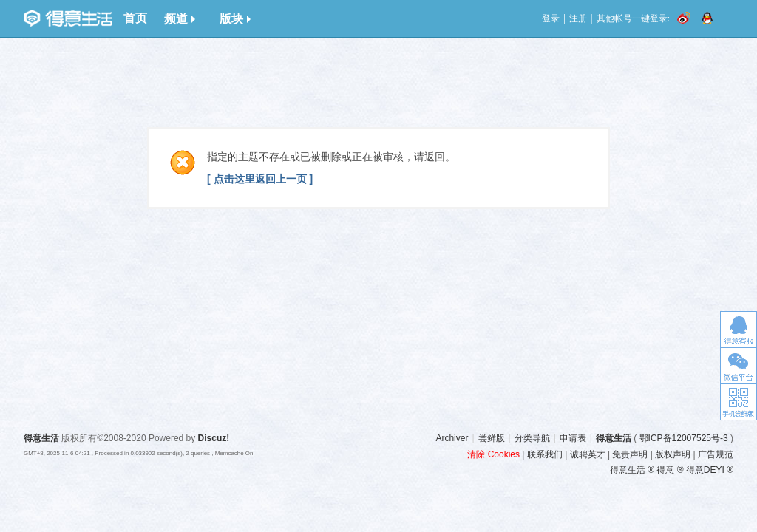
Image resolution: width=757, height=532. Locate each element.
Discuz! (214, 438)
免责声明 (630, 454)
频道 (180, 19)
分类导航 (532, 438)
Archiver (452, 438)
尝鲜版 (492, 438)
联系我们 (545, 454)
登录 (551, 18)
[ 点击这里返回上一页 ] (260, 179)
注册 (578, 18)
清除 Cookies (493, 454)
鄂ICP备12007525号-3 (684, 438)
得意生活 (614, 438)
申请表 (573, 438)
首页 (135, 18)
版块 (235, 19)
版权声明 (673, 454)
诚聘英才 (588, 454)
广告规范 (716, 454)
